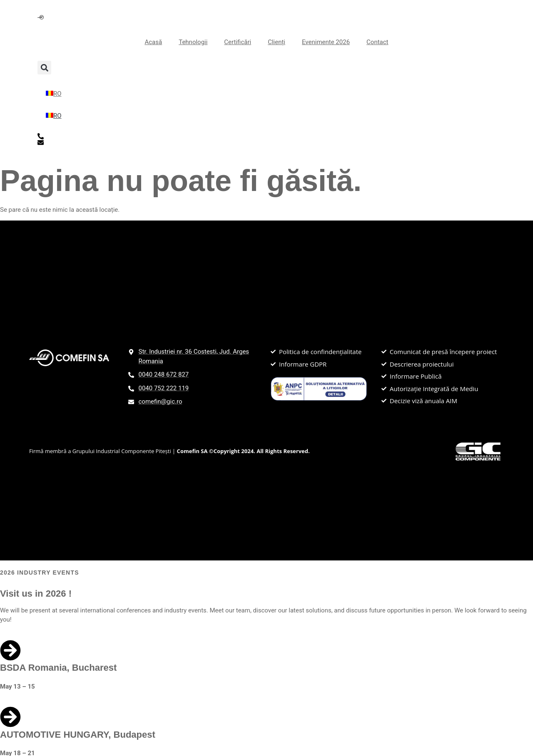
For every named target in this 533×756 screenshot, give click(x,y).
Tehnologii (193, 42)
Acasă (153, 42)
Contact (377, 42)
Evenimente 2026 (326, 42)
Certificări (238, 42)
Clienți (276, 42)
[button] (44, 68)
